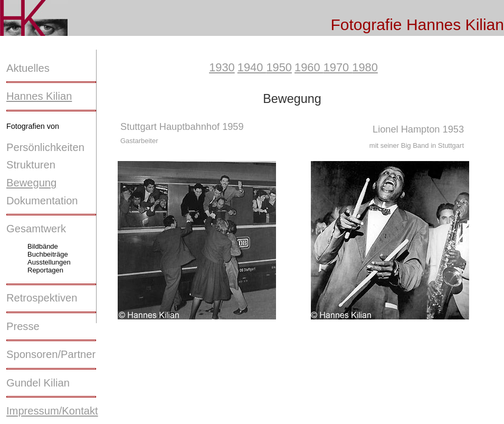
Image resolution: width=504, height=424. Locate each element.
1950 (279, 67)
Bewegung (31, 183)
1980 (365, 67)
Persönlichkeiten (45, 147)
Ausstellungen (49, 262)
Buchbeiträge (48, 254)
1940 (252, 67)
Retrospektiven (42, 298)
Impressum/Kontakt (52, 411)
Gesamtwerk (36, 229)
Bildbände (43, 246)
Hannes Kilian (39, 96)
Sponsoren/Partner (51, 354)
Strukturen (31, 165)
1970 (338, 67)
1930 (222, 67)
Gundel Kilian (38, 383)
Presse (23, 326)
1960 (309, 67)
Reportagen (45, 270)
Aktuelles (28, 68)
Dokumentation (42, 201)
